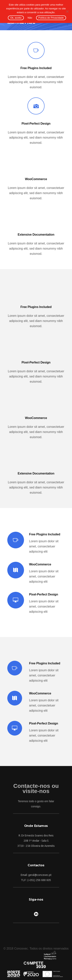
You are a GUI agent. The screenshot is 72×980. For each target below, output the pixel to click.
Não (30, 18)
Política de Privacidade (51, 18)
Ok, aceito (16, 18)
